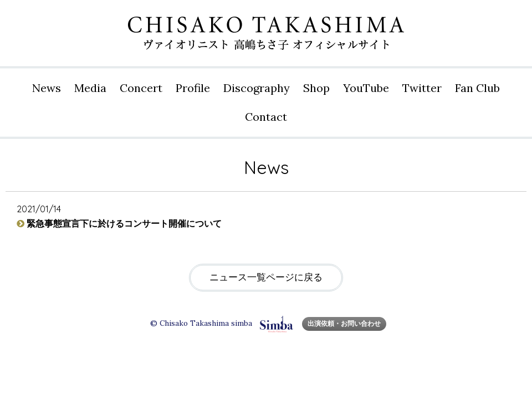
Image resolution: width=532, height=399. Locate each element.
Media (90, 88)
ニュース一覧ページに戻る (266, 277)
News (47, 88)
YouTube (366, 88)
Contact (266, 117)
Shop (316, 88)
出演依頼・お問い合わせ (344, 323)
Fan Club (477, 88)
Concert (141, 88)
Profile (193, 88)
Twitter (422, 88)
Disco (257, 88)
